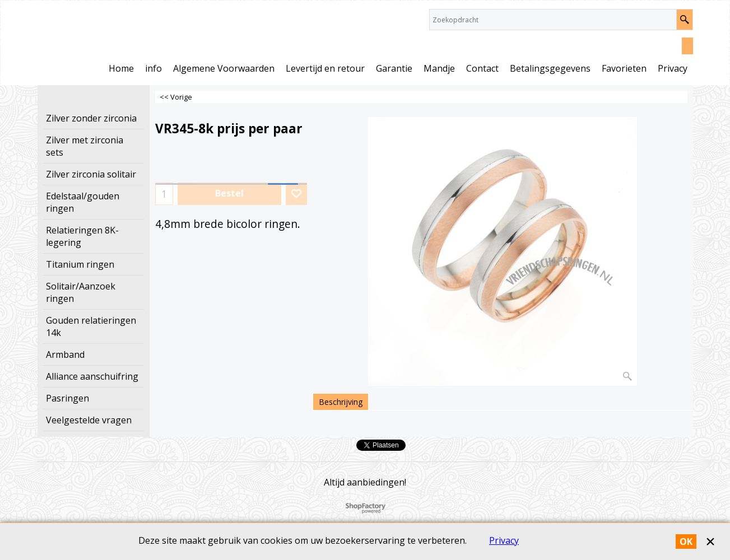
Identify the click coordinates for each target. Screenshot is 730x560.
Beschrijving (341, 402)
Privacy (504, 540)
